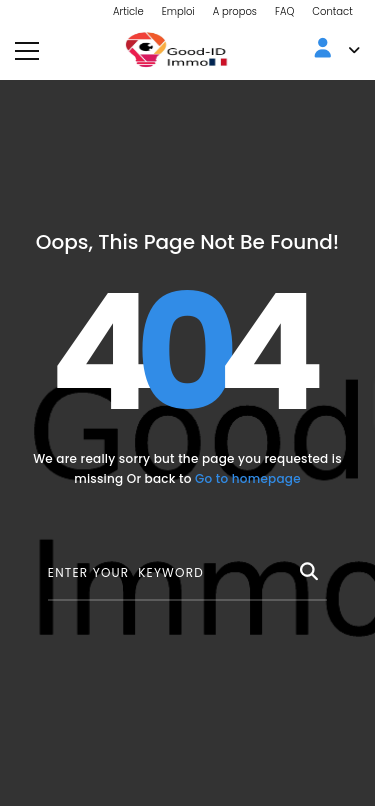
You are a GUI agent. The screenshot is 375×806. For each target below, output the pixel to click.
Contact (332, 11)
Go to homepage (248, 478)
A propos (235, 11)
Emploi (178, 11)
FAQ (284, 11)
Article (128, 11)
